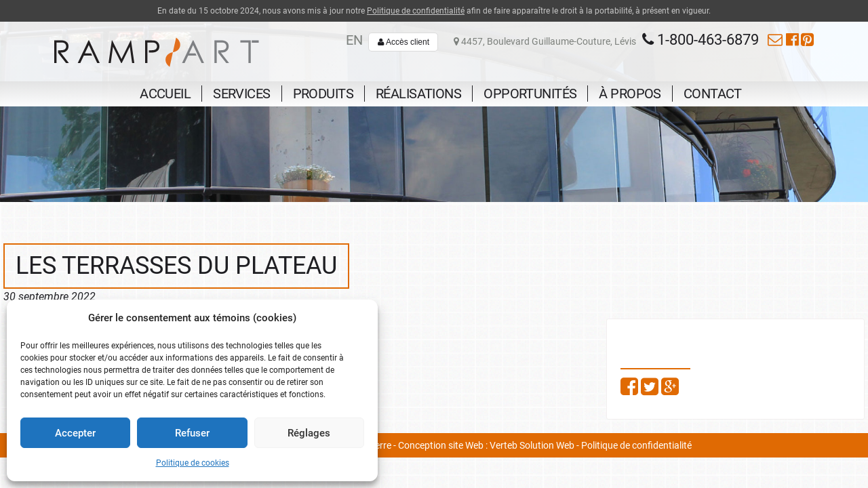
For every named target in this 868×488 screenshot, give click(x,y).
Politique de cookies (193, 463)
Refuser (192, 433)
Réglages (309, 433)
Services (241, 94)
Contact (713, 94)
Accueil (165, 94)
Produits (323, 94)
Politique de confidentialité (416, 11)
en (354, 40)
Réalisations (418, 94)
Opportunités (530, 94)
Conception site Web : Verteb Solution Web (486, 445)
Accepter (75, 433)
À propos (630, 94)
